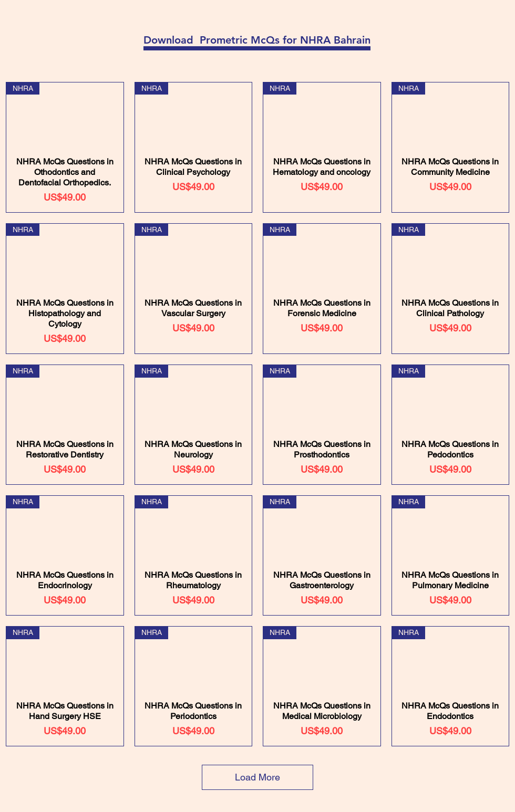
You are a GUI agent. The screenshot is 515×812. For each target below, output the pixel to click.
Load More (257, 777)
